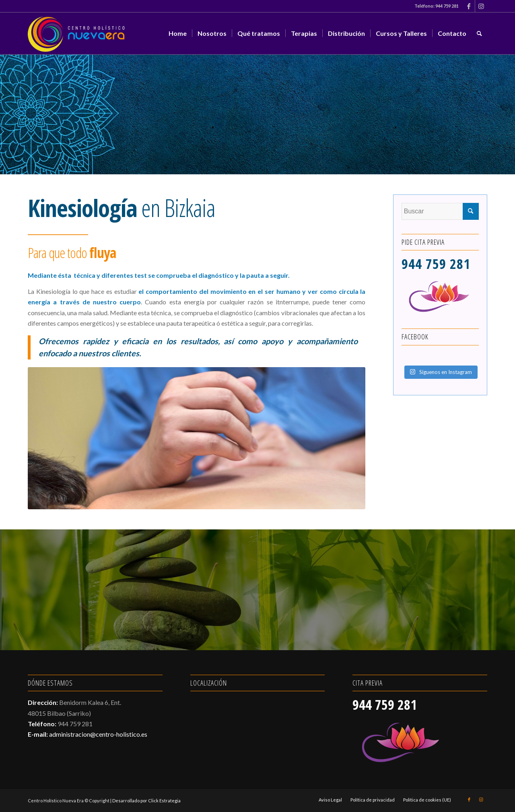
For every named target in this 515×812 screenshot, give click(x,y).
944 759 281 (447, 6)
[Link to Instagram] (481, 6)
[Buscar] (479, 33)
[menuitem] (178, 33)
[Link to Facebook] (469, 6)
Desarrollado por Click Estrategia (146, 801)
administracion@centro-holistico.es (98, 734)
